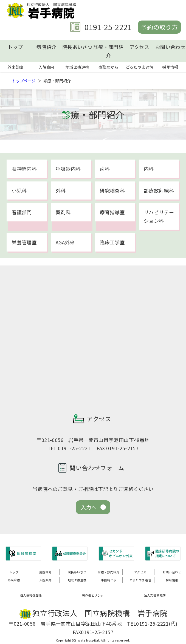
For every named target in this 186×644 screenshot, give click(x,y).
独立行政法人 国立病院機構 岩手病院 (43, 11)
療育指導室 (112, 212)
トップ (15, 47)
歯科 (105, 169)
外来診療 (15, 67)
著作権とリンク (93, 595)
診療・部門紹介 (108, 51)
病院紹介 (46, 47)
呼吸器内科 (68, 169)
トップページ (24, 81)
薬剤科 (63, 212)
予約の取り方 (159, 27)
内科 (149, 169)
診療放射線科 (159, 190)
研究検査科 (112, 190)
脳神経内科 (24, 169)
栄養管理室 (24, 242)
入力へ (88, 507)
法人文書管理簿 (155, 595)
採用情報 (170, 67)
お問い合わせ (170, 47)
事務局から (108, 67)
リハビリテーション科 (159, 216)
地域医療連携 (77, 67)
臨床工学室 (112, 242)
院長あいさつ (77, 47)
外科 (61, 190)
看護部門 (22, 212)
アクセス (139, 47)
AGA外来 (65, 242)
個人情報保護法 (31, 595)
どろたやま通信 (139, 67)
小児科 (19, 190)
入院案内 (46, 67)
